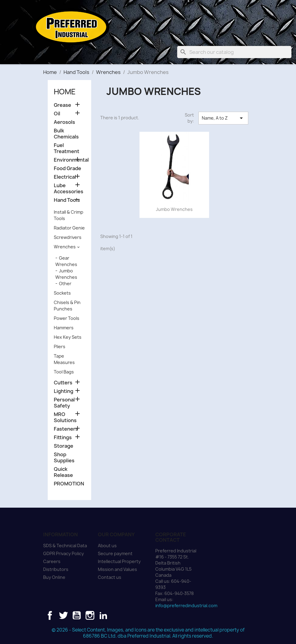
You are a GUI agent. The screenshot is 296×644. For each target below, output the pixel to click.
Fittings (63, 437)
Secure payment (115, 553)
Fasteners (66, 429)
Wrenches (65, 247)
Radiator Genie (69, 228)
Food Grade (67, 168)
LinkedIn (103, 615)
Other (65, 283)
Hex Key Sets (68, 337)
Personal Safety (64, 403)
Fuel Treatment (67, 148)
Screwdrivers (68, 237)
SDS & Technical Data (65, 546)
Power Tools (67, 318)
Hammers (64, 328)
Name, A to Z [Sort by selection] (223, 118)
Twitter (63, 615)
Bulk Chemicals (66, 134)
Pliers (60, 346)
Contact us (110, 577)
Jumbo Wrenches (174, 209)
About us (107, 546)
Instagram (90, 615)
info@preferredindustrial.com (186, 605)
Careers (52, 561)
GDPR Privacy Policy (64, 553)
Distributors (56, 569)
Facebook (50, 615)
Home (65, 92)
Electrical (65, 177)
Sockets (62, 293)
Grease (62, 105)
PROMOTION (69, 484)
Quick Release (63, 472)
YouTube (77, 615)
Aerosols (64, 122)
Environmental (69, 160)
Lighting (64, 391)
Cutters (63, 383)
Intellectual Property (119, 561)
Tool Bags (64, 372)
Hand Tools (67, 200)
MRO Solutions (65, 417)
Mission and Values (117, 569)
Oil (57, 114)
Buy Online (54, 577)
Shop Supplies (64, 458)
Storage (64, 446)
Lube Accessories (69, 189)
